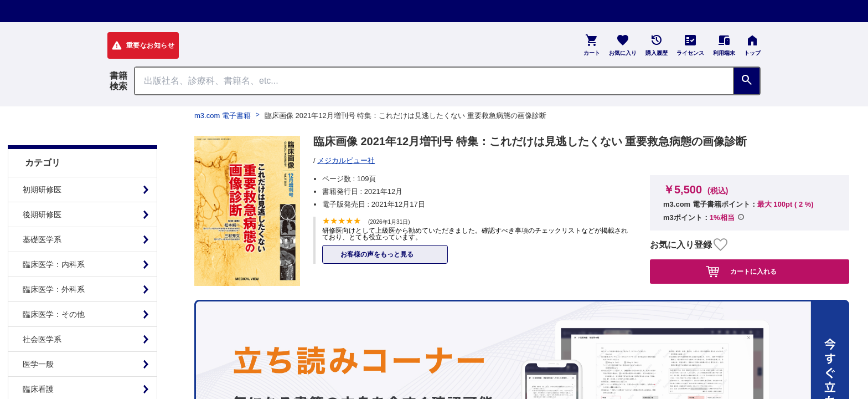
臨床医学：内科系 (54, 237)
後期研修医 (42, 187)
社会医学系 (42, 311)
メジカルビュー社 (346, 160)
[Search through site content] (434, 81)
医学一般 (38, 336)
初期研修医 (42, 162)
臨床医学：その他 (54, 287)
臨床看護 (38, 361)
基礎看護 (38, 386)
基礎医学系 (42, 212)
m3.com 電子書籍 (223, 116)
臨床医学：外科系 (54, 262)
